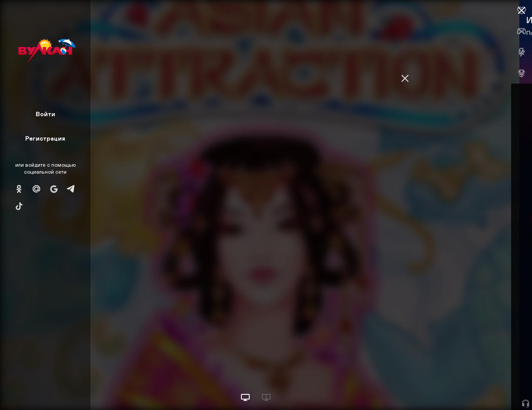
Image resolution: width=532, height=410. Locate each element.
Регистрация (45, 138)
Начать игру (466, 387)
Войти (45, 114)
